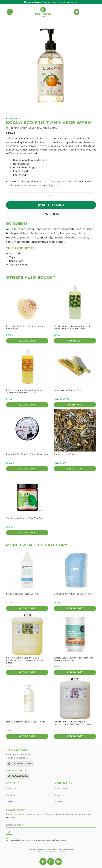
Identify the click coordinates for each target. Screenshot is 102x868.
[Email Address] (51, 825)
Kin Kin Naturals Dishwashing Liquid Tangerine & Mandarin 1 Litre (25, 391)
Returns (58, 802)
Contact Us (12, 802)
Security (61, 851)
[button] (51, 214)
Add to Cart (51, 205)
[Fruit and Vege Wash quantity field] (51, 196)
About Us (11, 789)
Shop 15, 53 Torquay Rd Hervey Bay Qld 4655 (51, 2)
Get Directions (20, 764)
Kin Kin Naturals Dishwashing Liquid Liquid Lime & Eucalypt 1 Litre (73, 327)
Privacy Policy (59, 840)
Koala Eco (13, 118)
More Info (75, 405)
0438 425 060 (18, 776)
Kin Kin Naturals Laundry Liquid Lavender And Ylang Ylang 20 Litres (72, 723)
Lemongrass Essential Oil (67, 390)
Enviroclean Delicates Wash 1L (22, 594)
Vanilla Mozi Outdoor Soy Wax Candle (26, 518)
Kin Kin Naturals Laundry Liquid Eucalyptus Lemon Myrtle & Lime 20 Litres (25, 660)
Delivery (58, 795)
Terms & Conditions (38, 840)
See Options (75, 469)
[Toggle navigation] (10, 12)
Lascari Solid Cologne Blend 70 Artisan (27, 454)
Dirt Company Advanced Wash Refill (73, 594)
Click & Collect (62, 789)
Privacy (53, 851)
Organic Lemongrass (65, 454)
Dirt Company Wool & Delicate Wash (26, 722)
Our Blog (11, 795)
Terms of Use (43, 851)
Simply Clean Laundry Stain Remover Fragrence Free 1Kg (73, 659)
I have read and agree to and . (36, 840)
